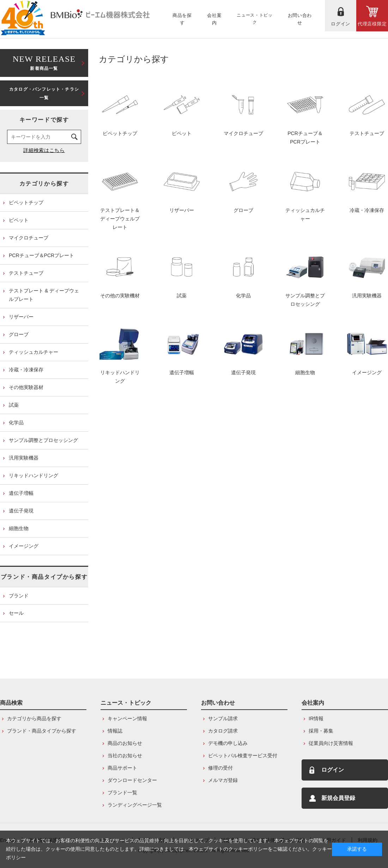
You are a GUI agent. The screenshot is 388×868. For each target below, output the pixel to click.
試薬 (14, 405)
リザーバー (21, 317)
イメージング (24, 546)
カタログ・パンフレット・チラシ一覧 (44, 93)
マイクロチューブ (29, 238)
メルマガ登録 (223, 780)
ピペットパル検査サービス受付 (243, 755)
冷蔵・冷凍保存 (26, 370)
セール (16, 613)
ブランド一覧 (122, 793)
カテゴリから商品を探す (34, 718)
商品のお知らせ (125, 743)
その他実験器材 (26, 387)
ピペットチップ (26, 202)
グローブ (19, 334)
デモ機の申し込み (228, 743)
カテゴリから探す (44, 184)
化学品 (16, 423)
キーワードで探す (44, 120)
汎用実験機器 (24, 458)
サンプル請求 (223, 718)
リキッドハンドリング (34, 475)
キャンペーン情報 (127, 718)
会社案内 (313, 703)
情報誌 (115, 731)
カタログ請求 (223, 731)
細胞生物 (19, 528)
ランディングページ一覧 (135, 805)
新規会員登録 (338, 798)
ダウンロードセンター (132, 780)
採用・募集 (321, 731)
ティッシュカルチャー (34, 352)
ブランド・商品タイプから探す (44, 577)
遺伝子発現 (21, 511)
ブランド (19, 596)
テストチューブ (26, 273)
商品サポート (122, 768)
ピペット (19, 220)
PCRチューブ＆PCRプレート (41, 255)
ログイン (333, 770)
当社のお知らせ (125, 755)
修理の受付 (220, 768)
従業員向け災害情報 (331, 743)
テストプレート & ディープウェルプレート (44, 295)
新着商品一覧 (44, 62)
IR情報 (316, 718)
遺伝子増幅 (21, 493)
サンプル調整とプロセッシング (43, 440)
